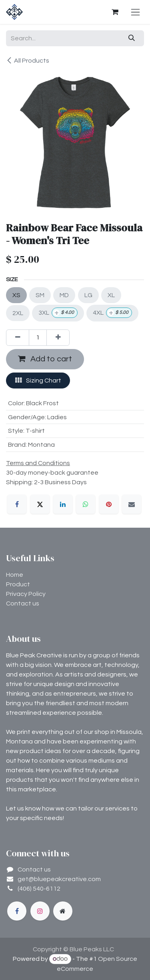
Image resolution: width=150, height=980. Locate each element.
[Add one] (58, 337)
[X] (40, 504)
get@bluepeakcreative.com (59, 879)
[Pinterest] (109, 504)
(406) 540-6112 (39, 889)
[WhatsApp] (86, 504)
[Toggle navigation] (135, 12)
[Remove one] (18, 337)
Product (18, 584)
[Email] (132, 504)
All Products (28, 60)
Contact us (23, 603)
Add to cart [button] (45, 359)
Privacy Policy (26, 594)
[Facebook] (17, 504)
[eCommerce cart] (115, 12)
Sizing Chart (38, 380)
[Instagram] (40, 911)
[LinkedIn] (63, 504)
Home (15, 575)
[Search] (132, 38)
